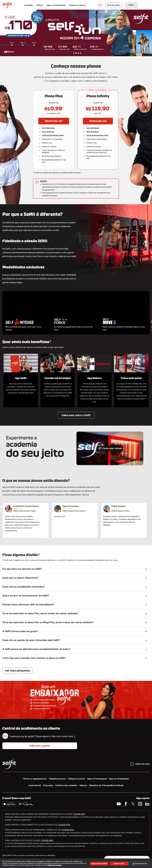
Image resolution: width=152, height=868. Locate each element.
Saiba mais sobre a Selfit (76, 415)
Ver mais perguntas (17, 671)
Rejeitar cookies (119, 864)
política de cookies (54, 865)
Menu (131, 5)
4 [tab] (80, 53)
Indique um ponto (77, 779)
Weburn (83, 785)
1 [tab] (74, 53)
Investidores (35, 785)
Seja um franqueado (97, 779)
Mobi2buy (52, 855)
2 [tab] (76, 53)
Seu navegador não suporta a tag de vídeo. (27, 303)
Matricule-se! (54, 121)
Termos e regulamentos (35, 779)
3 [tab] (78, 53)
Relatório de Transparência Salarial (106, 785)
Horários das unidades (66, 785)
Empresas (48, 785)
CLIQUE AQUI (79, 814)
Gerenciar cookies (140, 864)
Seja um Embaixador (119, 779)
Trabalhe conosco (57, 779)
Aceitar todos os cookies (99, 864)
